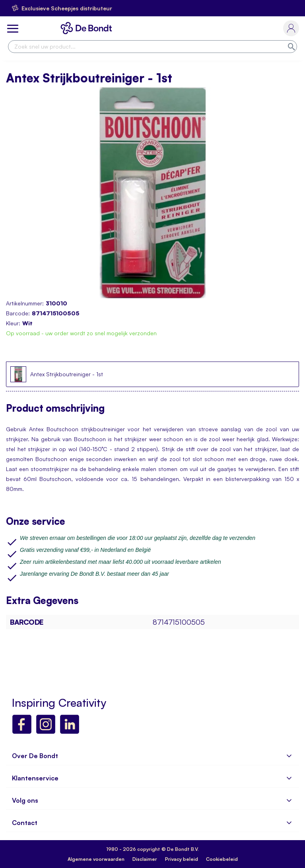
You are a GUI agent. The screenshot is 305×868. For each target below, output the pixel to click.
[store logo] (88, 28)
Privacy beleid (182, 859)
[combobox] (152, 47)
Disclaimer (145, 859)
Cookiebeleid (222, 859)
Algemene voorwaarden (96, 859)
